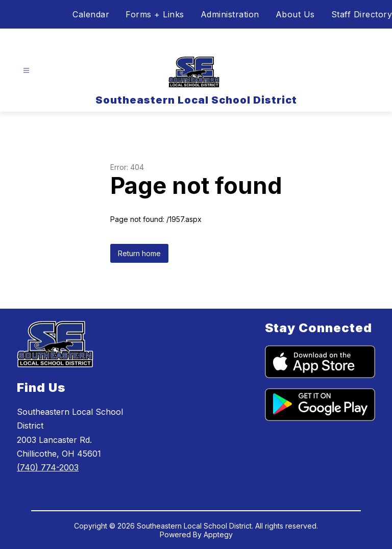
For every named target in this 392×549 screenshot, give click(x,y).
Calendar (91, 14)
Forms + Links (155, 14)
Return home (139, 253)
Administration (230, 14)
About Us (295, 14)
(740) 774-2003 (48, 467)
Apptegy (218, 534)
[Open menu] (26, 71)
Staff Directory (362, 14)
